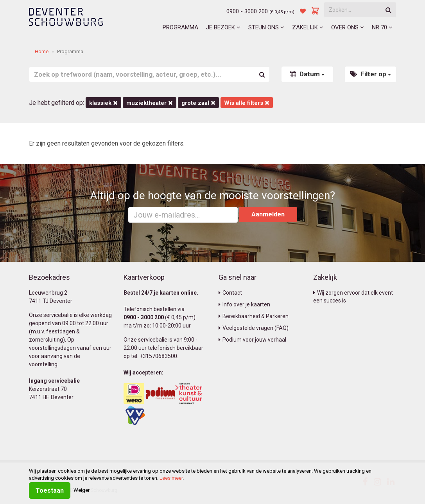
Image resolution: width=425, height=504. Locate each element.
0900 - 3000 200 (247, 11)
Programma (180, 27)
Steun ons (266, 27)
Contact (230, 293)
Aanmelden (268, 214)
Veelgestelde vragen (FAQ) (254, 328)
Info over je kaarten (244, 304)
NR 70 (382, 27)
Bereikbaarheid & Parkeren (254, 316)
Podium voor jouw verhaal (252, 340)
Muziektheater (150, 103)
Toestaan (50, 490)
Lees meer (171, 478)
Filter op (370, 74)
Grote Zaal (198, 103)
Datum (307, 74)
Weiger (82, 490)
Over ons (348, 27)
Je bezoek (223, 27)
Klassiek (103, 103)
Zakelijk (308, 27)
